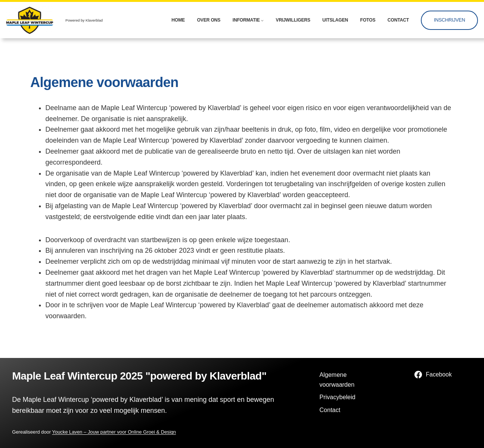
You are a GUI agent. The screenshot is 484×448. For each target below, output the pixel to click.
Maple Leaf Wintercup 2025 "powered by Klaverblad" (139, 376)
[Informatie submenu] (262, 20)
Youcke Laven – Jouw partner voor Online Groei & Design (114, 432)
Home (178, 20)
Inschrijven (449, 20)
